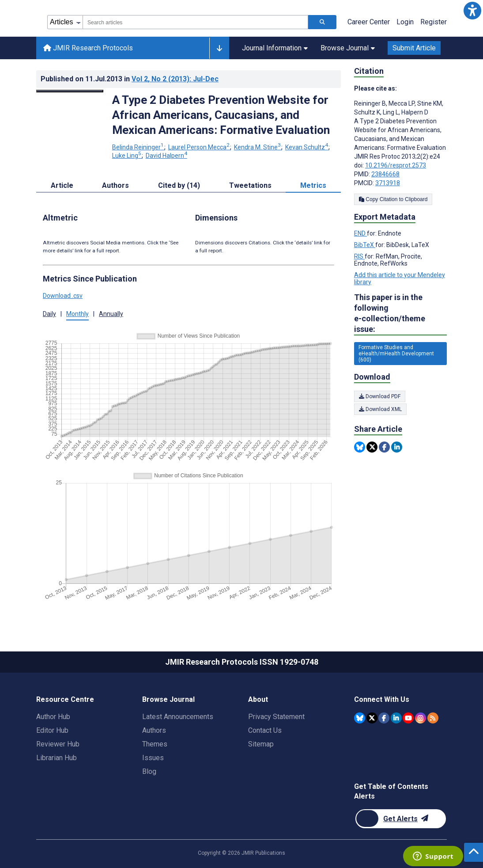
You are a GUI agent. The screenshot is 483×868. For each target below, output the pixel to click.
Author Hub (53, 717)
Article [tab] (62, 185)
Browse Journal (348, 48)
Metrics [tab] (313, 185)
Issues (153, 758)
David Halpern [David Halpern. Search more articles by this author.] (166, 156)
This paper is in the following (400, 314)
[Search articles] (322, 22)
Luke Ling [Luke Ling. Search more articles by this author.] (127, 156)
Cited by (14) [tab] (179, 185)
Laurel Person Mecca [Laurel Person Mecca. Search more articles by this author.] (200, 147)
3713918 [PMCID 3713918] (388, 183)
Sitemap (261, 744)
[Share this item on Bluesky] (360, 447)
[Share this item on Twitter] (372, 447)
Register (434, 22)
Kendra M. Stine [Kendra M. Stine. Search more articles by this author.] (258, 147)
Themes (155, 744)
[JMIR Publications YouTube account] (408, 718)
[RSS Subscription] (433, 718)
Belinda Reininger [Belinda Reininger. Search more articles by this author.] (139, 147)
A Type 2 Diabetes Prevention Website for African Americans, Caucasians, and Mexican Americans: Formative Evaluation (221, 115)
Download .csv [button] (63, 296)
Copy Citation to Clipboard (393, 199)
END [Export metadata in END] (360, 233)
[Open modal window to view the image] (70, 91)
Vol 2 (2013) (175, 79)
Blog (149, 771)
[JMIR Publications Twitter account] (372, 718)
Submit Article (414, 48)
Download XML (380, 409)
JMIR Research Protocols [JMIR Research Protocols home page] (88, 48)
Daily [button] (49, 314)
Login (405, 22)
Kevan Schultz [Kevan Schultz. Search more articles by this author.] (307, 147)
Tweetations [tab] (250, 185)
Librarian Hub (57, 758)
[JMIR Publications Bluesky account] (360, 718)
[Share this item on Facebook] (384, 447)
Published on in (130, 79)
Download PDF (380, 396)
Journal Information (275, 48)
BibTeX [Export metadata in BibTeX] (365, 245)
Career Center (369, 22)
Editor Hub (52, 730)
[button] (472, 11)
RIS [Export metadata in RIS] (359, 256)
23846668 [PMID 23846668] (385, 174)
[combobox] (195, 22)
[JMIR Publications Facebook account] (384, 718)
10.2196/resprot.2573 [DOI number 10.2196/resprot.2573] (396, 165)
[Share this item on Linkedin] (397, 447)
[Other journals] (219, 48)
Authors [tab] (115, 185)
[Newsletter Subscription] (401, 819)
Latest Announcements (178, 717)
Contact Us (265, 730)
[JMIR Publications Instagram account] (421, 718)
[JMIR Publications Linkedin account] (396, 718)
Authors (154, 730)
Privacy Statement (276, 717)
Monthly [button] (77, 314)
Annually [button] (111, 314)
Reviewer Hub (58, 744)
